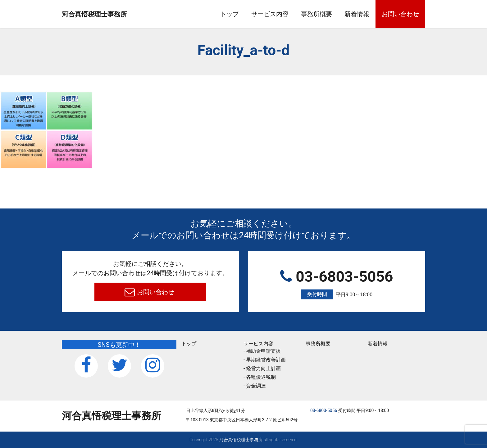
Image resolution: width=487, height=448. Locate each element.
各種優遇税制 (261, 377)
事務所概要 (316, 14)
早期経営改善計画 (266, 360)
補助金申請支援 (263, 351)
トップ (230, 14)
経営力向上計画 (263, 368)
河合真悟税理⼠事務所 (112, 14)
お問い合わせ (400, 14)
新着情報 (357, 14)
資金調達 (256, 386)
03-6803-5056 (337, 284)
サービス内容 (270, 14)
